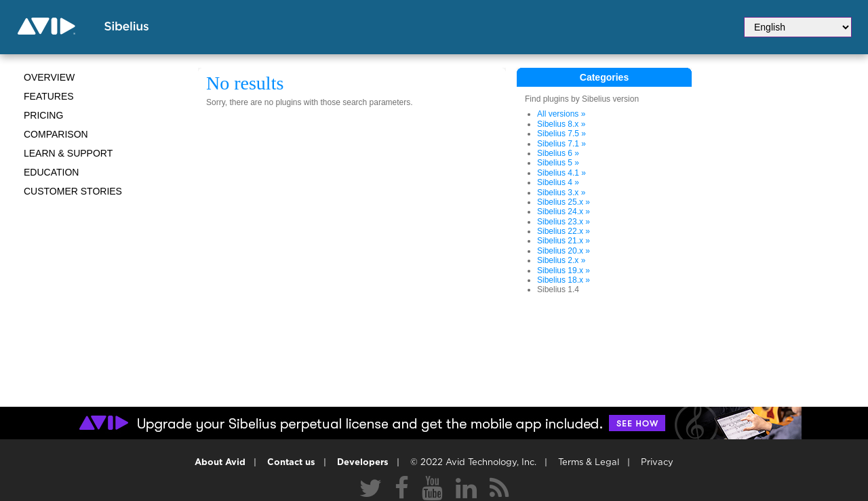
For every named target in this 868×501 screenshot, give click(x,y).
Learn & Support (68, 153)
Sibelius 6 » (558, 153)
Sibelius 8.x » (561, 124)
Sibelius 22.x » (564, 231)
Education (51, 172)
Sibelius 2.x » (561, 260)
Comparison (56, 134)
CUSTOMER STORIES (73, 191)
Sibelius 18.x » (564, 280)
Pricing (43, 115)
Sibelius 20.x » (564, 251)
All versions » (561, 114)
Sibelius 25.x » (564, 202)
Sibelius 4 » (558, 182)
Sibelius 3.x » (561, 193)
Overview (49, 77)
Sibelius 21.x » (564, 241)
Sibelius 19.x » (564, 270)
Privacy (657, 463)
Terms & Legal (589, 463)
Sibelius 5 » (558, 163)
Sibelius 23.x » (564, 222)
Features (49, 96)
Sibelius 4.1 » (561, 173)
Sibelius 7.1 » (561, 144)
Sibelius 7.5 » (561, 134)
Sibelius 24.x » (564, 212)
